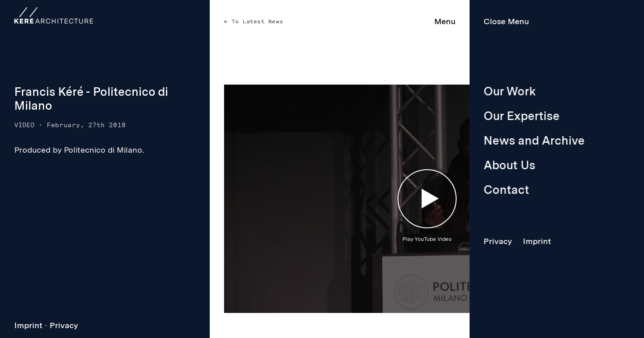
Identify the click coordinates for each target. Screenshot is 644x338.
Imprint (28, 325)
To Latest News (256, 21)
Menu (445, 21)
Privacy (64, 325)
